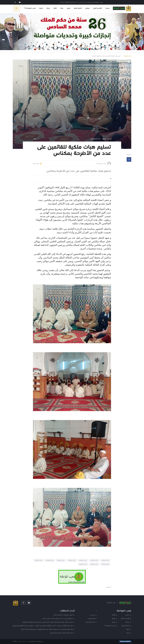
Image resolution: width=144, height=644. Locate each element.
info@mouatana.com (23, 641)
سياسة (108, 8)
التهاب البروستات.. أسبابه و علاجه (63, 615)
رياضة (48, 8)
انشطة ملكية (78, 8)
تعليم (69, 8)
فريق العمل (91, 619)
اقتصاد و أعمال (98, 8)
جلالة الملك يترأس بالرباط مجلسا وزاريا (61, 633)
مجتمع (88, 8)
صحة (62, 8)
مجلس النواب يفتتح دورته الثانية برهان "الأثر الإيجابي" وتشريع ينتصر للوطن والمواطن (48, 622)
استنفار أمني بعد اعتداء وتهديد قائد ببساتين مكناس (57, 619)
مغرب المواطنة (128, 56)
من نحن (92, 615)
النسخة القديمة (90, 622)
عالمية (41, 8)
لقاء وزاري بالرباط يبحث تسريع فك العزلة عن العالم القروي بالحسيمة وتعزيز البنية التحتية (47, 629)
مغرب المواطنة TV (30, 8)
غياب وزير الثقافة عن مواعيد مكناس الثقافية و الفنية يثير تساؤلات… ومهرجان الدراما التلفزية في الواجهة (43, 626)
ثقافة (55, 8)
